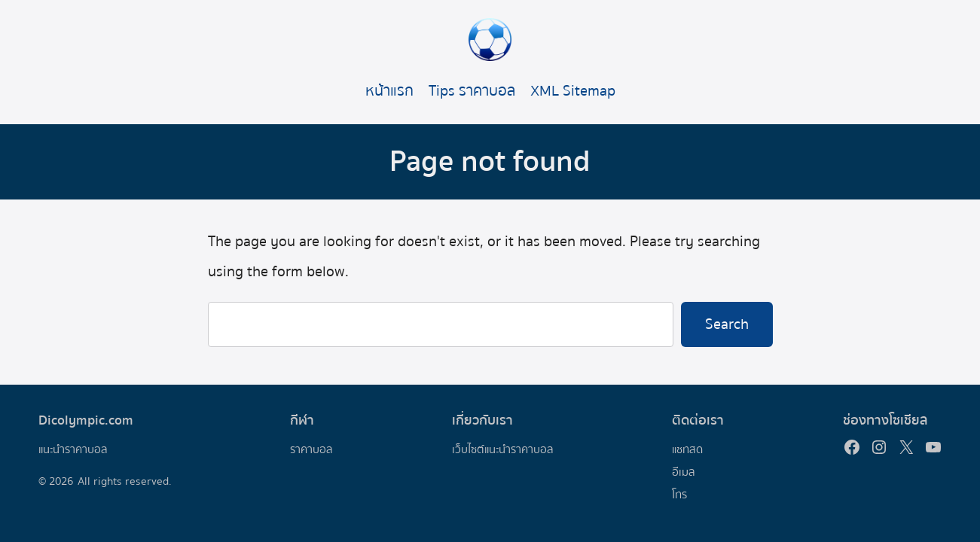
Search (727, 324)
